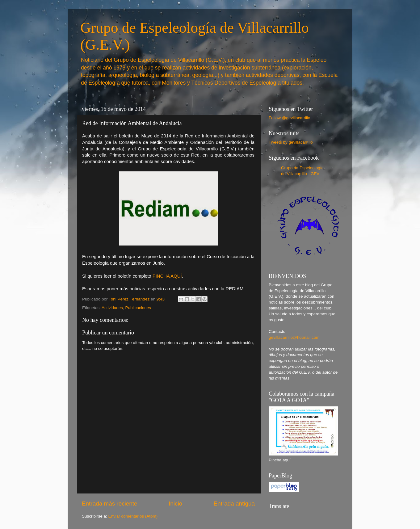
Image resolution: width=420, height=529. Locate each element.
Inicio (175, 504)
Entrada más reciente (110, 504)
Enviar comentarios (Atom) (133, 516)
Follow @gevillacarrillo (290, 118)
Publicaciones (138, 308)
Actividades (112, 308)
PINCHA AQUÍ (167, 276)
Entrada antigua (234, 504)
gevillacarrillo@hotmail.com (294, 337)
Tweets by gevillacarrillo (291, 142)
